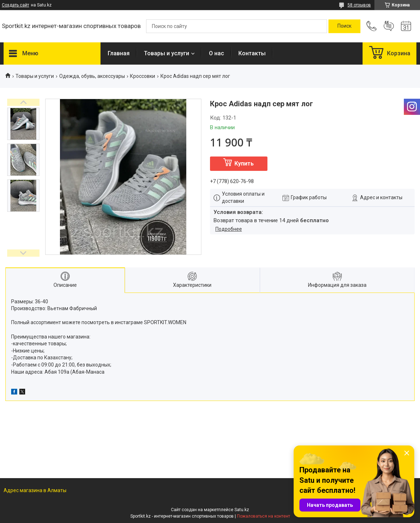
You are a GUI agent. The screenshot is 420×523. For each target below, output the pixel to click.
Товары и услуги (167, 53)
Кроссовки (143, 76)
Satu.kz (242, 510)
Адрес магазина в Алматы (35, 490)
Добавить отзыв (389, 26)
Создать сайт (15, 5)
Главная (119, 53)
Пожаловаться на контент (263, 516)
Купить (244, 164)
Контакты (252, 53)
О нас (216, 53)
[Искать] (344, 26)
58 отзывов (359, 5)
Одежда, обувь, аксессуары (92, 76)
